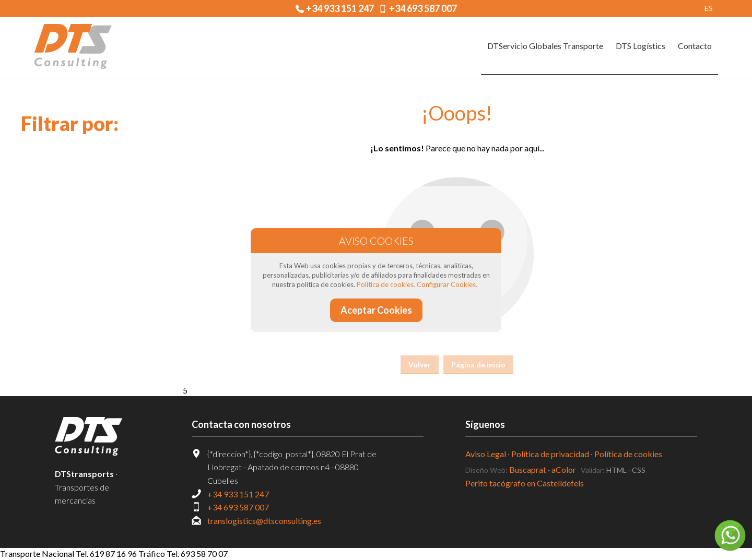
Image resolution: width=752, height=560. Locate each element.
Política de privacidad (550, 454)
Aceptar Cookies (376, 310)
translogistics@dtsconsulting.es (264, 521)
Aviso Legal (486, 454)
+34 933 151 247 (340, 8)
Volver (420, 365)
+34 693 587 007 (423, 8)
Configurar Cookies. (447, 284)
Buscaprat (528, 469)
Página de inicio (478, 365)
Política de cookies (628, 454)
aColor (564, 469)
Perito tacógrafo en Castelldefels (525, 483)
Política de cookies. (386, 284)
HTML (616, 470)
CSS (639, 470)
